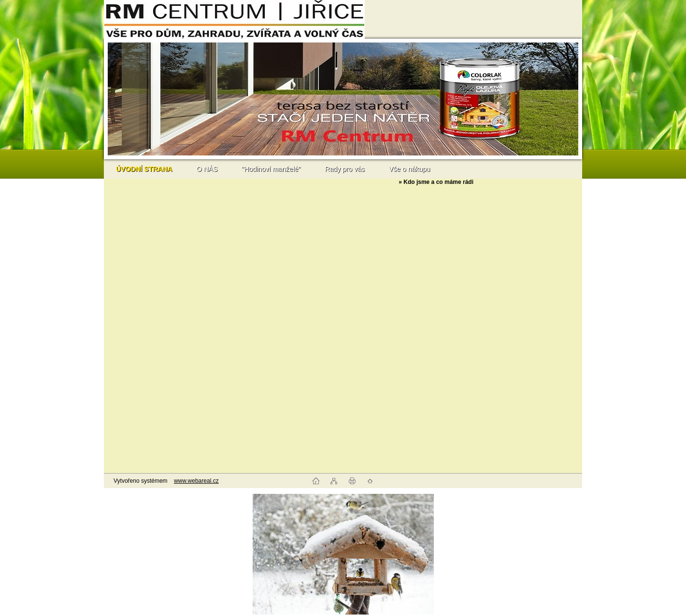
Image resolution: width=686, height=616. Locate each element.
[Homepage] (144, 169)
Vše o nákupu (410, 169)
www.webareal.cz (196, 481)
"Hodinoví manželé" (271, 169)
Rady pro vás (344, 169)
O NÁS (207, 169)
